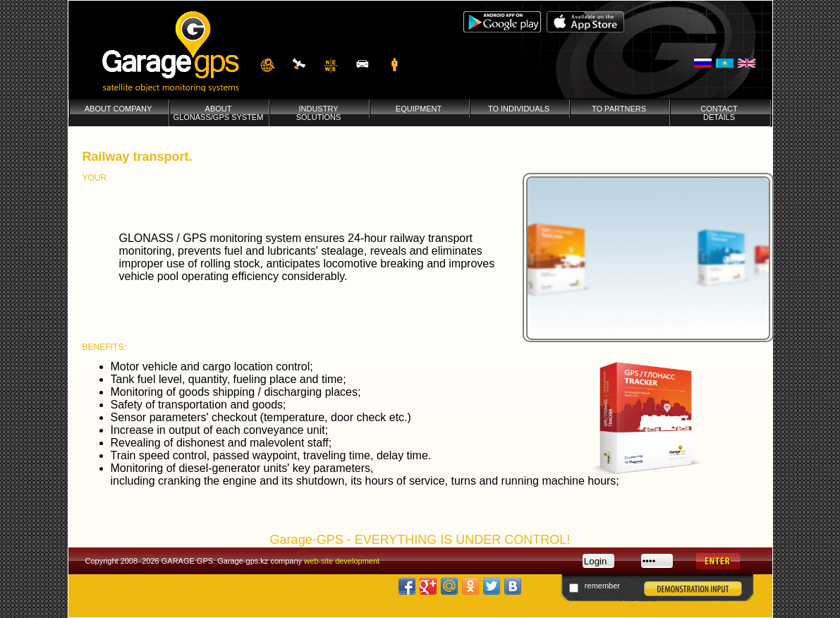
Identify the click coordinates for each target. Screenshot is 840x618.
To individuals (519, 109)
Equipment (419, 109)
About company (118, 109)
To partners (619, 109)
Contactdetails (719, 113)
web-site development (342, 561)
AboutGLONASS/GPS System (219, 113)
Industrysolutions (319, 113)
